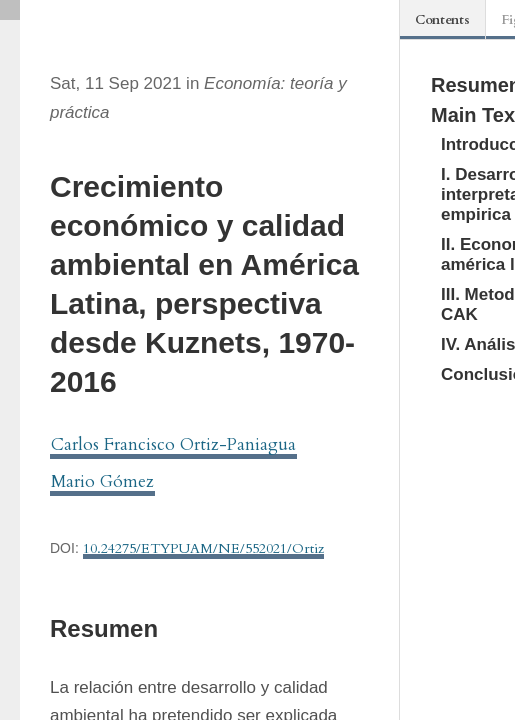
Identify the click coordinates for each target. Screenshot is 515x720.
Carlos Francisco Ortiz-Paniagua (173, 444)
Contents (442, 20)
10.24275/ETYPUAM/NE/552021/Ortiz (203, 548)
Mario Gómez (102, 481)
